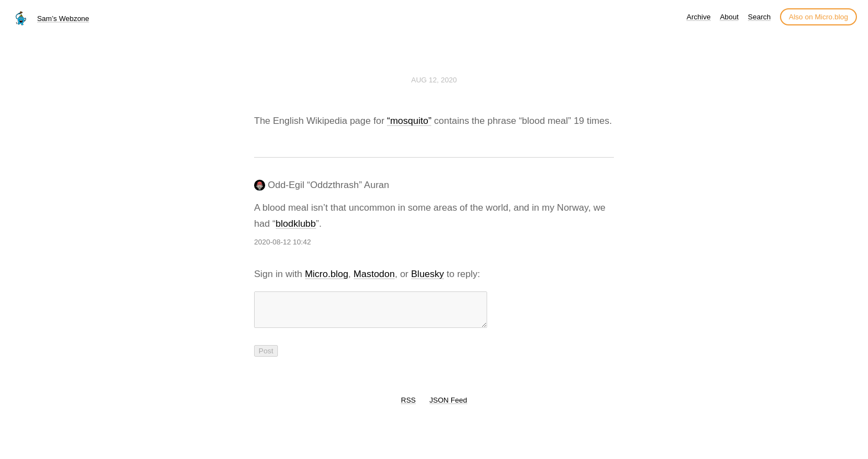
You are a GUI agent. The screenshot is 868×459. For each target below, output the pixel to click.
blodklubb (296, 224)
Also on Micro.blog (818, 17)
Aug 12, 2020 (434, 80)
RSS (408, 407)
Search (759, 17)
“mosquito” (409, 121)
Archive (698, 17)
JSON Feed (448, 407)
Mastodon (374, 274)
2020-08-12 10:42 (283, 242)
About (729, 17)
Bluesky (428, 274)
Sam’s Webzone (63, 19)
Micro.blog (327, 274)
